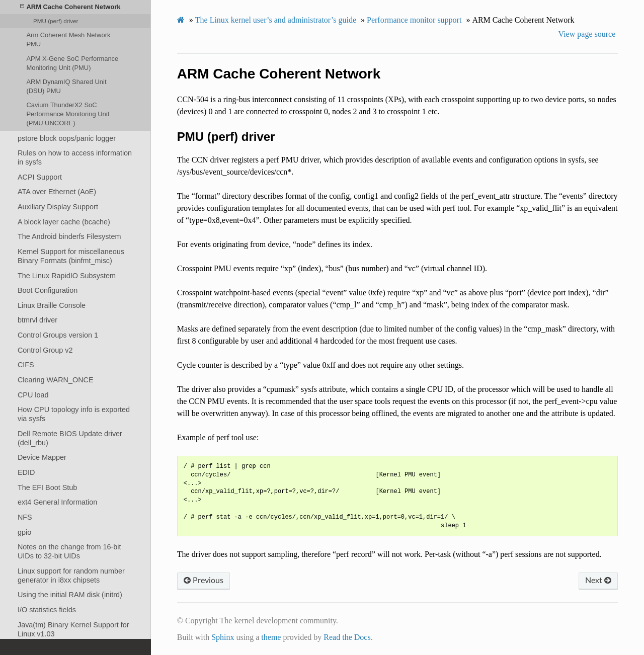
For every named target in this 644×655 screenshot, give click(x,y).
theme (271, 637)
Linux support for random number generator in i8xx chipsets (71, 576)
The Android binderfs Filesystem (69, 236)
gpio (24, 532)
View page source (587, 34)
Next (598, 581)
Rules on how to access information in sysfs (75, 157)
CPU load (33, 395)
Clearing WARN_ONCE (56, 380)
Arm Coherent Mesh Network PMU (68, 39)
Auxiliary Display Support (58, 207)
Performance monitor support (414, 20)
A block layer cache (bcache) (64, 222)
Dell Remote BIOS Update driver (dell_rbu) (70, 438)
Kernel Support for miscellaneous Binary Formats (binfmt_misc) (71, 256)
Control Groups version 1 (58, 335)
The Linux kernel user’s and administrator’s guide (276, 20)
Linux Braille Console (52, 305)
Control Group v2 (45, 350)
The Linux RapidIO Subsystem (67, 276)
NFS (25, 517)
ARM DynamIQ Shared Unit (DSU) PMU (66, 86)
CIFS (26, 365)
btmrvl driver (37, 320)
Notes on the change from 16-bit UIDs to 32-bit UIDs (69, 551)
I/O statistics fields (47, 610)
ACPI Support (40, 177)
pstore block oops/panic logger (67, 138)
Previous (204, 581)
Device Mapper (42, 457)
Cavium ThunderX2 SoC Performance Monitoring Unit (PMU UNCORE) (68, 114)
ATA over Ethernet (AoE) (57, 192)
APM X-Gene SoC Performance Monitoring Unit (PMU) (72, 63)
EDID (26, 472)
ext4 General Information (57, 502)
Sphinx (223, 637)
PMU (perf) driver (56, 21)
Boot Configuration (48, 290)
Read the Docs (347, 637)
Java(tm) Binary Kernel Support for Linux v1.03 (73, 629)
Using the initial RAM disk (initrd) (70, 595)
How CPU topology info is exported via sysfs (74, 414)
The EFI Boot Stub (47, 487)
